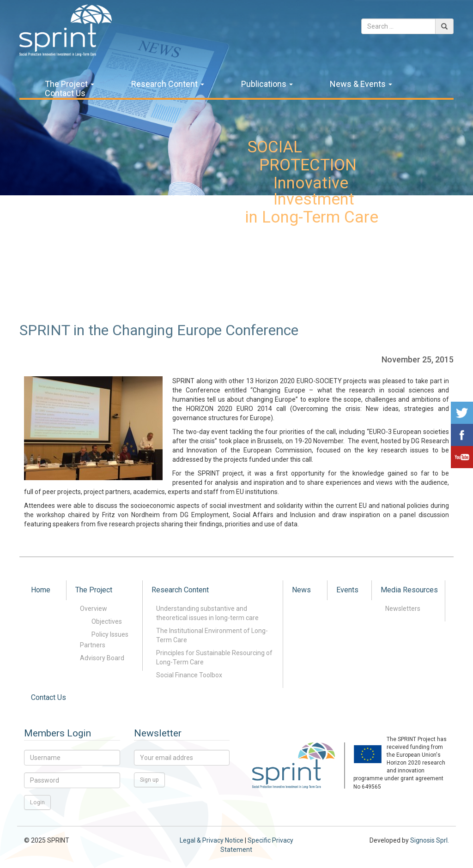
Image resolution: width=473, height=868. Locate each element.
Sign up (149, 780)
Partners (93, 645)
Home (41, 590)
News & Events (361, 84)
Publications (267, 84)
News (301, 590)
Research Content (168, 84)
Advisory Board (102, 658)
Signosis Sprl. (430, 840)
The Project (70, 84)
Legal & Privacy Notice (212, 840)
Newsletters (403, 609)
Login (37, 802)
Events (347, 590)
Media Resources (409, 590)
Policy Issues (110, 634)
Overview (94, 609)
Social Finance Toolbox (189, 675)
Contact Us (65, 93)
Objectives (107, 621)
